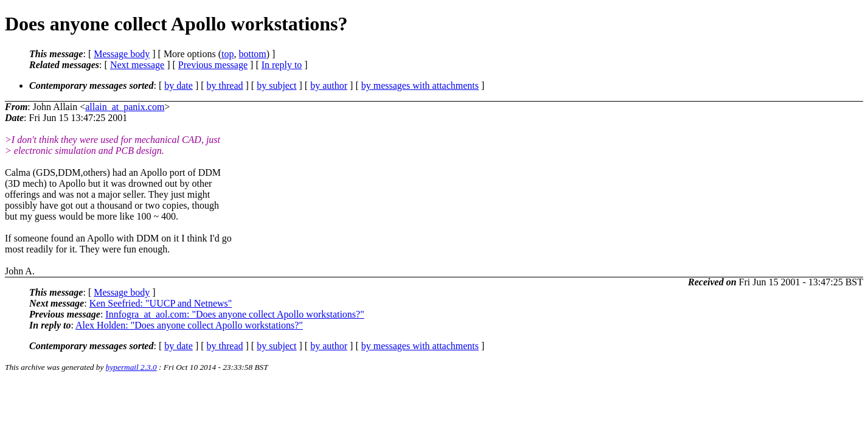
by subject (276, 85)
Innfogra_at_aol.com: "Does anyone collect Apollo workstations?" (234, 314)
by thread (225, 85)
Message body (122, 54)
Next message (137, 65)
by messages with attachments (420, 85)
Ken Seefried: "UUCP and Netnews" (161, 303)
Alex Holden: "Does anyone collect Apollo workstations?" (189, 325)
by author (329, 85)
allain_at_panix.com (125, 107)
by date (179, 85)
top (227, 54)
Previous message (213, 65)
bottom (252, 54)
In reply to (282, 65)
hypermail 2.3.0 (131, 367)
